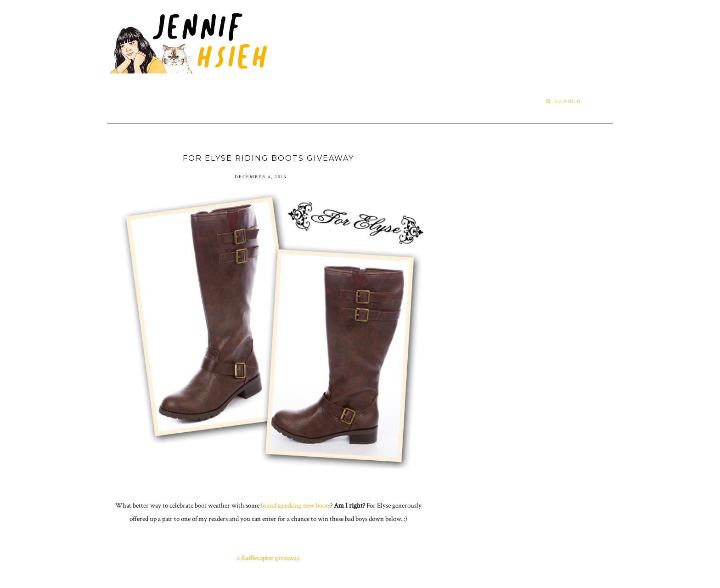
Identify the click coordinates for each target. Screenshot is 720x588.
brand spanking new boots (295, 506)
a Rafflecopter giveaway (268, 558)
